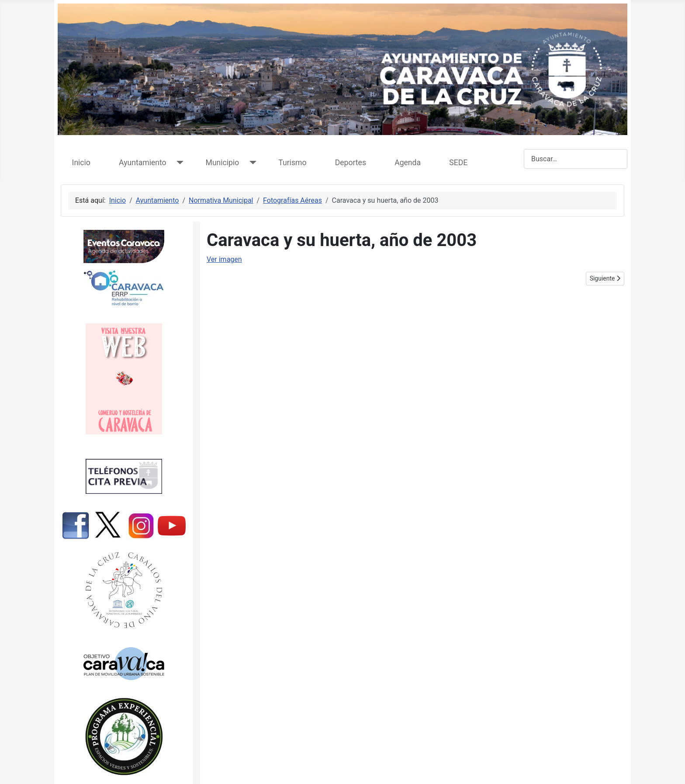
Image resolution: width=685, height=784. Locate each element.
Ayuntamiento (142, 163)
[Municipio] (251, 163)
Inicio (81, 163)
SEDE (458, 163)
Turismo (292, 163)
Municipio (223, 163)
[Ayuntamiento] (178, 163)
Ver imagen (224, 259)
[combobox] (576, 159)
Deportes (351, 163)
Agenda (408, 163)
